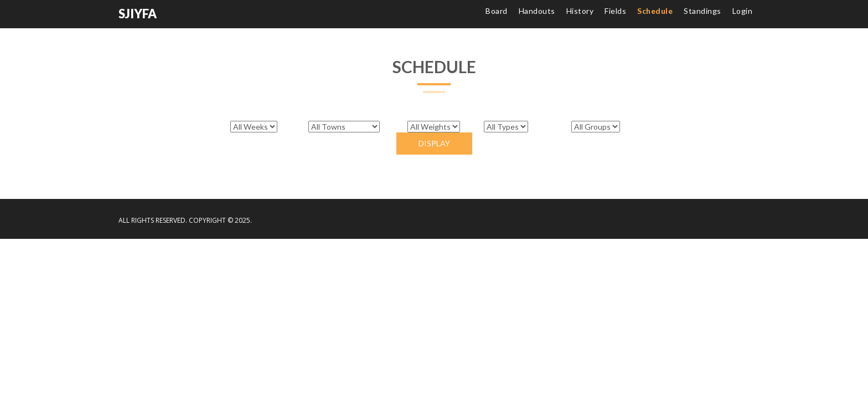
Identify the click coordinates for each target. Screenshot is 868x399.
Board (497, 11)
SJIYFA (138, 14)
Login (743, 11)
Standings (702, 11)
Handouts (537, 11)
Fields (615, 11)
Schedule (655, 11)
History (580, 11)
